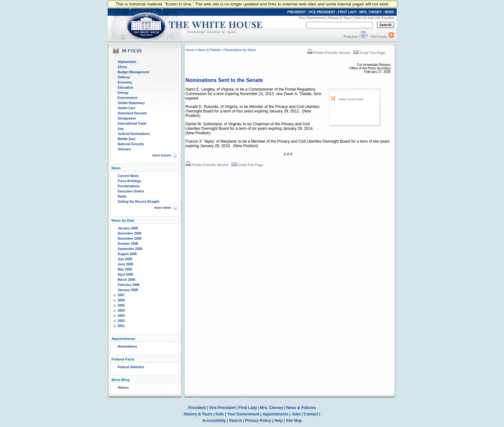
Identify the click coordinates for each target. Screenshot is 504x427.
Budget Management (133, 72)
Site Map (294, 421)
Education (125, 88)
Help (279, 421)
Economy (125, 82)
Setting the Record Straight (138, 202)
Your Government (312, 18)
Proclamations (129, 186)
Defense (124, 77)
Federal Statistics (131, 367)
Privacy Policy (258, 421)
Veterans (124, 149)
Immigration (127, 118)
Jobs (296, 414)
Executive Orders (131, 191)
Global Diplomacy (131, 103)
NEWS (389, 12)
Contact (311, 414)
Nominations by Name (240, 50)
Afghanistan (127, 62)
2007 (121, 295)
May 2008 (125, 269)
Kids (358, 18)
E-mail (369, 18)
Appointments (276, 414)
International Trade (132, 124)
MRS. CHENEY (370, 12)
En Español (385, 18)
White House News (351, 99)
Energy (123, 93)
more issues (162, 155)
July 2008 (125, 259)
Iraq (121, 129)
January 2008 (128, 290)
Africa (122, 67)
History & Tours (340, 18)
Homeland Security (132, 113)
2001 (121, 326)
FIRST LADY (347, 12)
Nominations (127, 347)
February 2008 (129, 285)
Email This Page (369, 53)
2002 (121, 321)
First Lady (248, 408)
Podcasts (351, 37)
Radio (122, 196)
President (197, 408)
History (123, 388)
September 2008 (130, 249)
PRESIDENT (297, 12)
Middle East (127, 139)
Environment (127, 98)
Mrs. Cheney (271, 408)
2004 (121, 311)
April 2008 (125, 275)
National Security (131, 144)
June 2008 (125, 264)
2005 (121, 305)
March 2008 (126, 280)
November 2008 (130, 239)
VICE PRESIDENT (322, 12)
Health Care (127, 108)
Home (190, 50)
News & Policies (209, 50)
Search (236, 421)
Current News (128, 176)
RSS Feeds (379, 37)
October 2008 (128, 244)
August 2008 (127, 254)
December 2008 (129, 233)
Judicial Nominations (134, 134)
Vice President (222, 408)
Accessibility (214, 421)
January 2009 (128, 228)
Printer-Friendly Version (329, 53)
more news (163, 208)
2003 (121, 316)
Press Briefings (129, 181)
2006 (121, 300)
